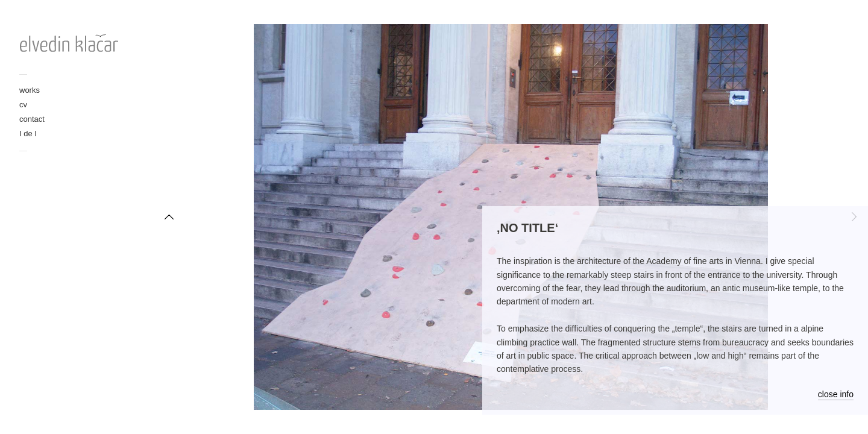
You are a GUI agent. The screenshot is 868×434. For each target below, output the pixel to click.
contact (32, 119)
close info (836, 394)
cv (23, 105)
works (30, 90)
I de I (28, 134)
